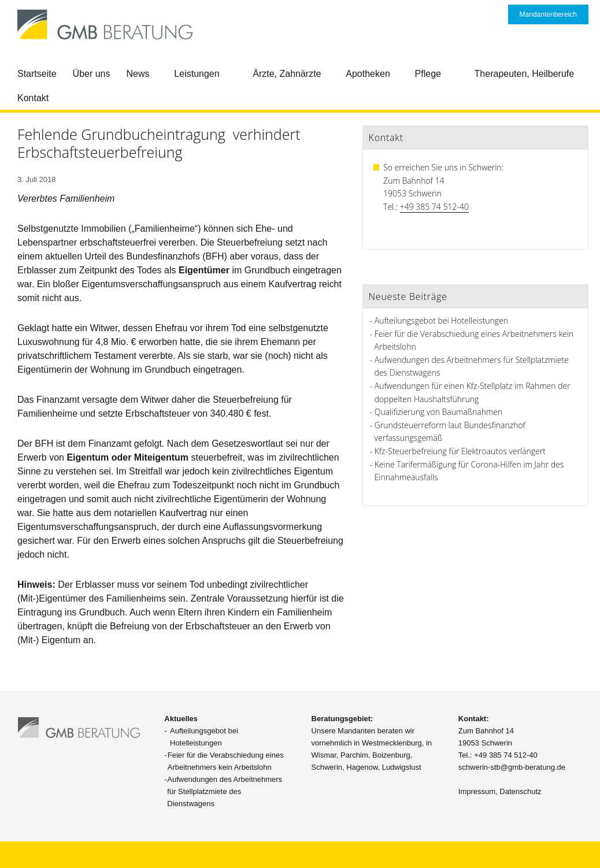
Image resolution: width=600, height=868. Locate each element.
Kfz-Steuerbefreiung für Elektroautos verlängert (460, 451)
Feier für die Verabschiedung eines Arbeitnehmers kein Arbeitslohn (226, 761)
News (138, 74)
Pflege (428, 74)
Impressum (477, 791)
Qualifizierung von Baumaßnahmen (439, 412)
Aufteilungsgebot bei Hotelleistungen (441, 320)
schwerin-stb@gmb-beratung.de (512, 767)
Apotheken (368, 74)
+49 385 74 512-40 (434, 207)
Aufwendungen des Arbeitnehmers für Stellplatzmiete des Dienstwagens (225, 791)
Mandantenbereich (548, 14)
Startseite (37, 74)
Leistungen (197, 74)
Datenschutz (520, 791)
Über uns (92, 74)
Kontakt (33, 98)
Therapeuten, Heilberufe (525, 74)
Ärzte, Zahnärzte (287, 74)
